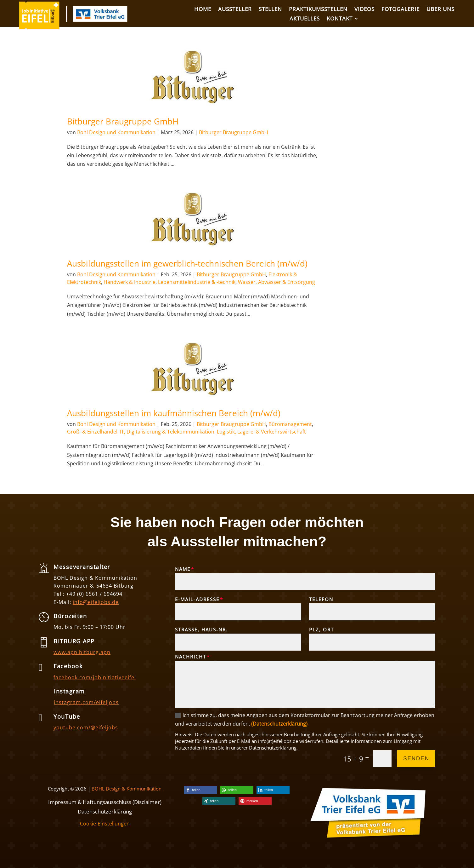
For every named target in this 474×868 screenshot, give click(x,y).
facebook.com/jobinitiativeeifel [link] (95, 677)
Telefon (321, 599)
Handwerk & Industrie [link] (130, 282)
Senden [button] (416, 759)
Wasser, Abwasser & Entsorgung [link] (276, 282)
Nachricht (191, 657)
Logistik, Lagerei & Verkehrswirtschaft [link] (261, 432)
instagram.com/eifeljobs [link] (86, 702)
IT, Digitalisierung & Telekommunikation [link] (167, 432)
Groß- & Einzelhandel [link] (92, 432)
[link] (39, 28)
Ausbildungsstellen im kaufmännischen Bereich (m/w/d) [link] (174, 413)
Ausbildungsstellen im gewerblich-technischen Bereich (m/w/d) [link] (187, 263)
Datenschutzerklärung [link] (105, 811)
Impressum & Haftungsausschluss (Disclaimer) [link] (105, 801)
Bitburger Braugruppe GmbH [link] (123, 121)
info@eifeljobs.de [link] (96, 602)
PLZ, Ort (322, 629)
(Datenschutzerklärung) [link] (279, 724)
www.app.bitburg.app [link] (82, 652)
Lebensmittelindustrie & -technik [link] (197, 282)
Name (183, 569)
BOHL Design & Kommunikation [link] (127, 789)
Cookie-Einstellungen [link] (105, 824)
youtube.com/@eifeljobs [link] (86, 727)
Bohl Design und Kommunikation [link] (116, 132)
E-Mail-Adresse (197, 599)
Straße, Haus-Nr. (201, 629)
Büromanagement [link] (290, 424)
